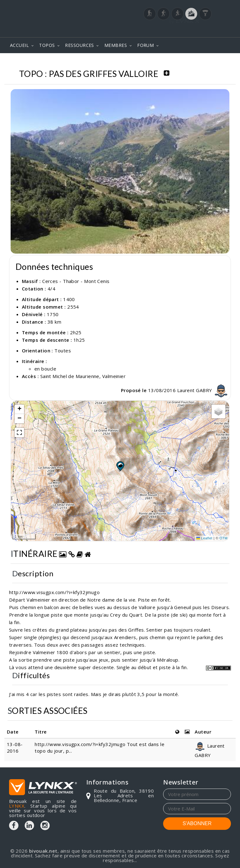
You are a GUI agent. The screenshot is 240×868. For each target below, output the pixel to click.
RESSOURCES (80, 45)
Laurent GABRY (203, 390)
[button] (120, 466)
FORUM (145, 45)
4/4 (51, 289)
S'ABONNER (197, 823)
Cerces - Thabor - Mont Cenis (76, 281)
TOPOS (47, 45)
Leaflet (204, 538)
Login (200, 28)
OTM (223, 538)
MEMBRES (116, 45)
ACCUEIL (19, 45)
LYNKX (17, 806)
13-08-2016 (15, 747)
